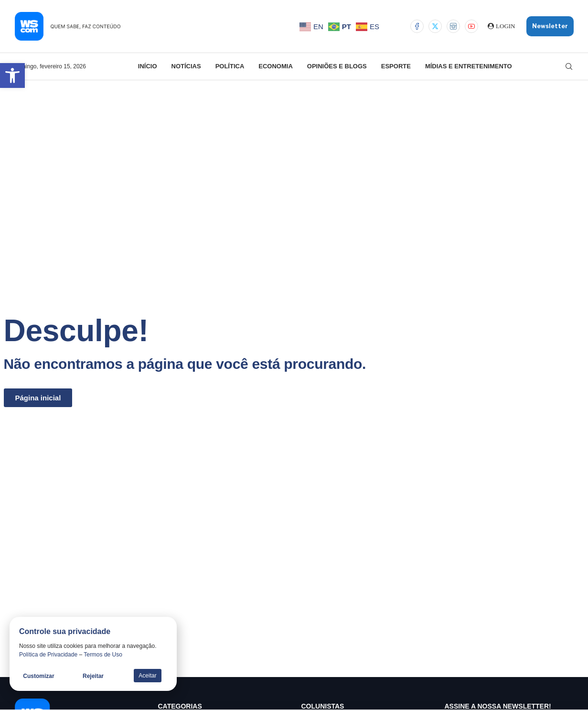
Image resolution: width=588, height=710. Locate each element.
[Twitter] (435, 26)
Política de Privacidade (48, 655)
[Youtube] (471, 26)
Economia (276, 66)
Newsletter (550, 26)
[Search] (569, 66)
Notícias (186, 66)
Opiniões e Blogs (337, 66)
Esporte (396, 66)
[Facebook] (417, 26)
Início (148, 66)
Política (230, 66)
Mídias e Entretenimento (469, 66)
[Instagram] (453, 26)
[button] (12, 75)
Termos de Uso (103, 655)
